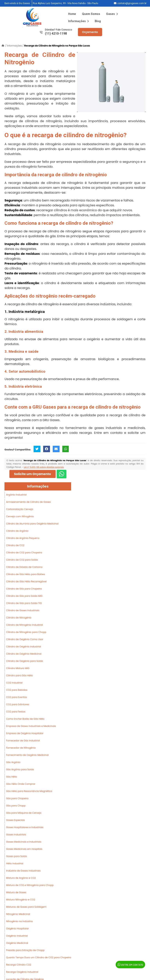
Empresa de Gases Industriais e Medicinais (31, 726)
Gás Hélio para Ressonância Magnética (29, 791)
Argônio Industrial (16, 495)
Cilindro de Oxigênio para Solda (25, 661)
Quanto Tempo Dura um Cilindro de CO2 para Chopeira (39, 957)
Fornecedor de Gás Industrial (23, 741)
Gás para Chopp (16, 806)
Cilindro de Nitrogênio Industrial (25, 625)
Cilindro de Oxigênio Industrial (24, 647)
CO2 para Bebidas (17, 690)
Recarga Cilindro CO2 (19, 965)
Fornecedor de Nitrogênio (21, 748)
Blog (98, 21)
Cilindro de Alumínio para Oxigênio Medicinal (32, 524)
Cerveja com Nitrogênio (20, 516)
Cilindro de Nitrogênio (19, 618)
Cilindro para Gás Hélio (20, 675)
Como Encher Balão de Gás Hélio (25, 719)
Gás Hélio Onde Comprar (21, 784)
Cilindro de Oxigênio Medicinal (24, 654)
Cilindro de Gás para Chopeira (24, 589)
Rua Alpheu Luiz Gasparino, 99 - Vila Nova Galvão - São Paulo (65, 3)
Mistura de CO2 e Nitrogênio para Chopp (30, 885)
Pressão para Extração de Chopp (25, 950)
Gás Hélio (12, 777)
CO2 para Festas (16, 712)
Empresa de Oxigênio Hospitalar (25, 733)
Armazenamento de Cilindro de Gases (28, 502)
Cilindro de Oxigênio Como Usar (25, 639)
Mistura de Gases (16, 892)
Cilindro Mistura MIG (18, 668)
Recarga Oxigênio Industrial (22, 972)
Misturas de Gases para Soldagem (26, 907)
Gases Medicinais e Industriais (24, 842)
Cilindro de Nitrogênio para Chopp (26, 632)
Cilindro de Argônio (17, 531)
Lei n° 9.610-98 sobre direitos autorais (44, 467)
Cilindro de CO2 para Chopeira (24, 553)
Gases (112, 14)
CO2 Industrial (14, 683)
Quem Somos (91, 14)
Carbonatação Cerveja (20, 509)
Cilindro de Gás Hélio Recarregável (26, 581)
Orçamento (90, 32)
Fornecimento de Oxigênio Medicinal (27, 755)
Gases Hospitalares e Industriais (25, 827)
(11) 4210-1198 (56, 34)
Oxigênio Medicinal (17, 943)
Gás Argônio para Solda (20, 769)
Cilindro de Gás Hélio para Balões (25, 574)
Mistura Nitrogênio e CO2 (21, 900)
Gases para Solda (17, 856)
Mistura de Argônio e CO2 (21, 878)
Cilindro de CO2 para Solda (22, 560)
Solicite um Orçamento (33, 474)
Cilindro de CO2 (15, 545)
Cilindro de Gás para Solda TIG (24, 603)
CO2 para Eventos (17, 697)
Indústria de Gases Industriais (23, 871)
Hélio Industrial (15, 863)
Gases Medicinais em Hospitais (24, 849)
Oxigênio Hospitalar (17, 929)
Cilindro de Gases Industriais (23, 610)
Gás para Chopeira (17, 798)
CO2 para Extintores (18, 704)
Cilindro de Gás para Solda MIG (24, 596)
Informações (78, 21)
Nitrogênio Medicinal (18, 914)
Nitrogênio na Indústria (19, 921)
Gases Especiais (15, 820)
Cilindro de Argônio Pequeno (23, 538)
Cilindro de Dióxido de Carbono (24, 567)
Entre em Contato (130, 965)
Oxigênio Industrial (17, 936)
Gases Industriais (16, 835)
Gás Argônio (13, 762)
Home (72, 14)
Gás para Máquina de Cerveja (24, 813)
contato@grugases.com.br (132, 3)
